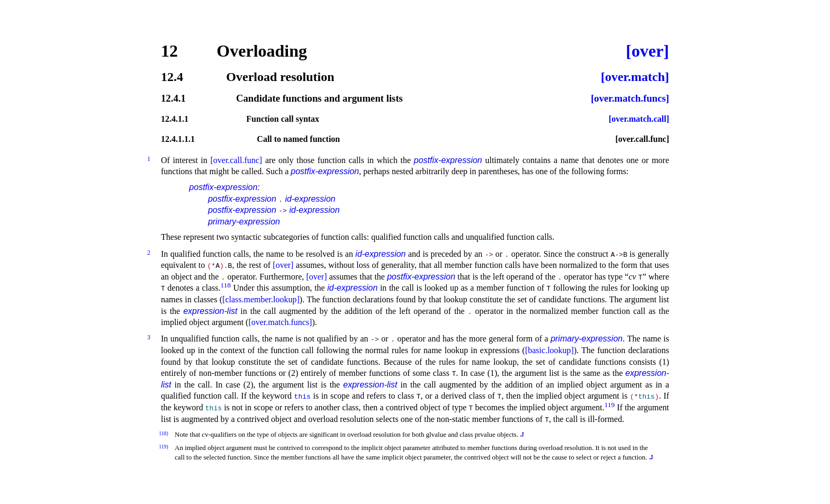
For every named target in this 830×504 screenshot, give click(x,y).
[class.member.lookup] (261, 299)
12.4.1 (173, 99)
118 (226, 285)
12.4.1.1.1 (178, 139)
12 (169, 51)
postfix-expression (448, 160)
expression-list (210, 311)
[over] (647, 51)
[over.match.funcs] (630, 99)
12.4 (172, 77)
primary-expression (244, 222)
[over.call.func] (642, 139)
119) (164, 447)
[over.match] (635, 77)
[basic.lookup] (549, 350)
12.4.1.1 (175, 119)
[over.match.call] (639, 119)
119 (610, 405)
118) (164, 433)
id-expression (310, 199)
